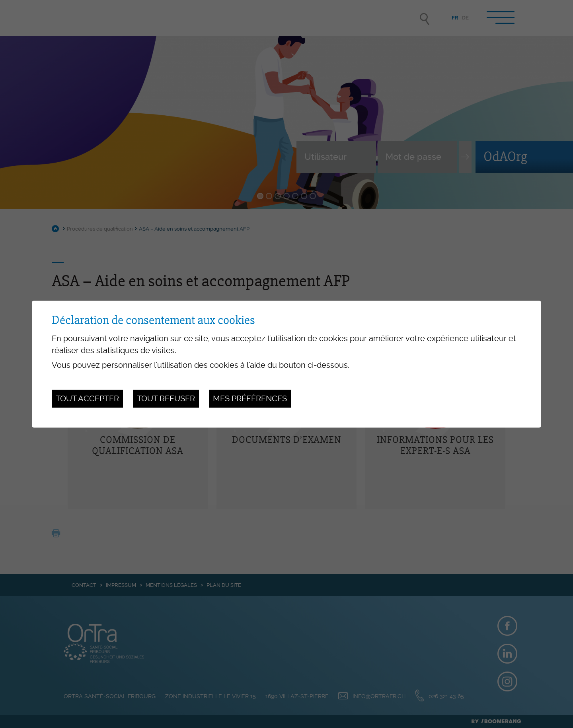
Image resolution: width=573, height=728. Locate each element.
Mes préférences (250, 399)
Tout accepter (87, 399)
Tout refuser (166, 399)
